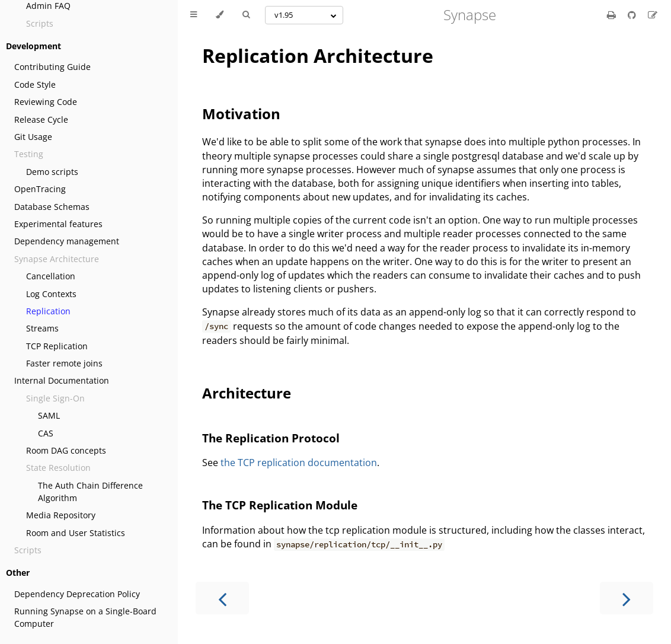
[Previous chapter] (222, 598)
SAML (49, 415)
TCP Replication (57, 346)
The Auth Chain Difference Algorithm (90, 492)
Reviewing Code (46, 102)
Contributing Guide (52, 67)
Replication (48, 311)
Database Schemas (52, 207)
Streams (42, 328)
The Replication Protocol (271, 438)
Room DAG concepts (66, 450)
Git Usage (33, 137)
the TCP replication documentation (299, 463)
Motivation (241, 114)
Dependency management (67, 241)
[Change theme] (220, 15)
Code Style (35, 85)
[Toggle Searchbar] (246, 15)
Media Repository (61, 515)
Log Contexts (51, 294)
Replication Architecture (318, 55)
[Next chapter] (627, 598)
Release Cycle (41, 119)
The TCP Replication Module (280, 505)
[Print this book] (613, 15)
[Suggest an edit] (653, 15)
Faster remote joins (64, 363)
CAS (46, 433)
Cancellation (51, 276)
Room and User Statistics (76, 533)
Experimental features (58, 224)
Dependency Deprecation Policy (77, 594)
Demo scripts (52, 172)
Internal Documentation (62, 380)
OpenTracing (40, 189)
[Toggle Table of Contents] (194, 15)
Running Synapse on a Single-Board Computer (85, 617)
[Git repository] (633, 15)
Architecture (247, 393)
